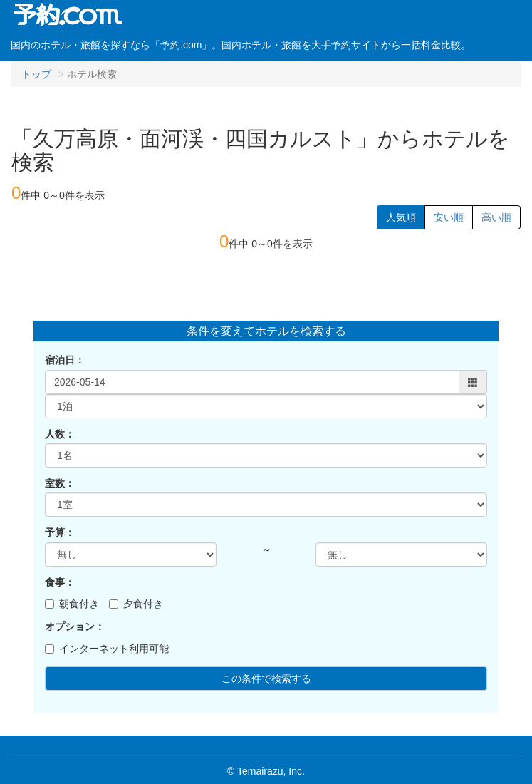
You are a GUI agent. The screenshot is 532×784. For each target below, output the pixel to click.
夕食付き (136, 604)
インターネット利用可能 (107, 649)
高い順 (496, 217)
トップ (36, 74)
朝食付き (72, 604)
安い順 (449, 217)
